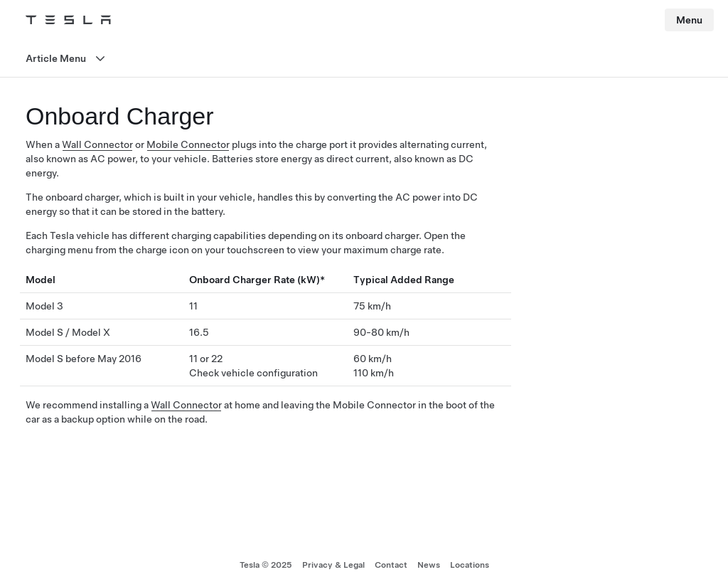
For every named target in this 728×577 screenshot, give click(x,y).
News (429, 565)
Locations (470, 565)
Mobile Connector (188, 144)
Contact (391, 565)
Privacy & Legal (333, 565)
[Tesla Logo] (68, 20)
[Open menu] (364, 59)
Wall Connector (97, 144)
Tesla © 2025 (266, 565)
